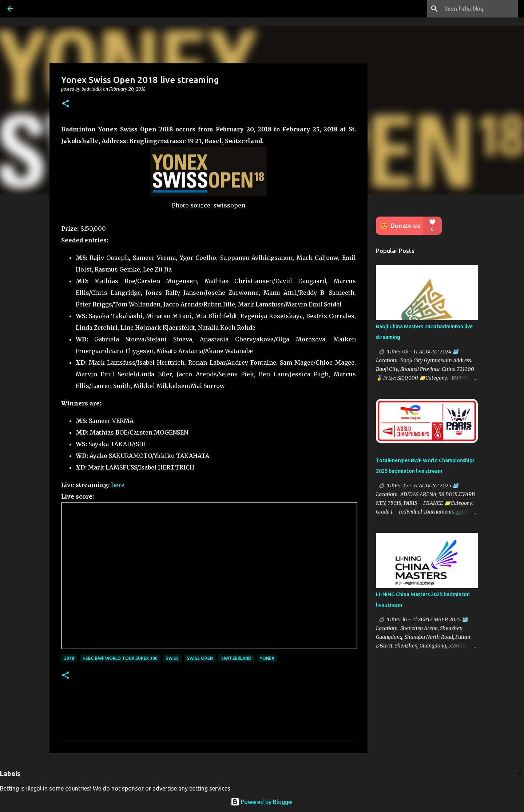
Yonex (267, 658)
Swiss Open (200, 658)
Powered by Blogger (262, 802)
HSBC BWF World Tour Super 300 (120, 658)
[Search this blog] (480, 9)
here (118, 485)
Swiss (172, 658)
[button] (65, 104)
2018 (69, 658)
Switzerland (236, 658)
